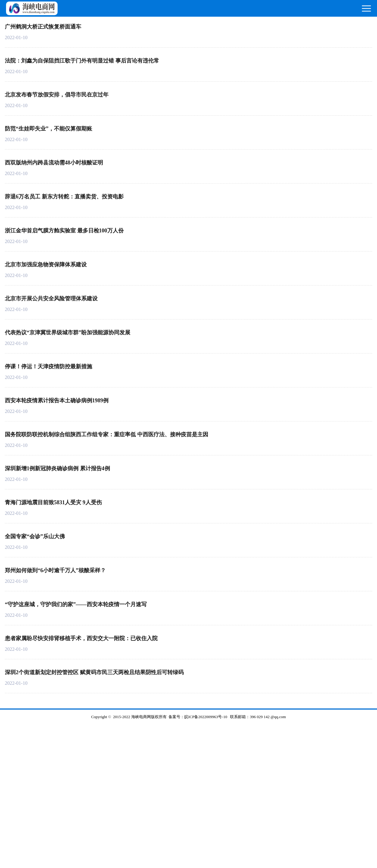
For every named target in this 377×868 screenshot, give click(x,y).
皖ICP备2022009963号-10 (206, 717)
